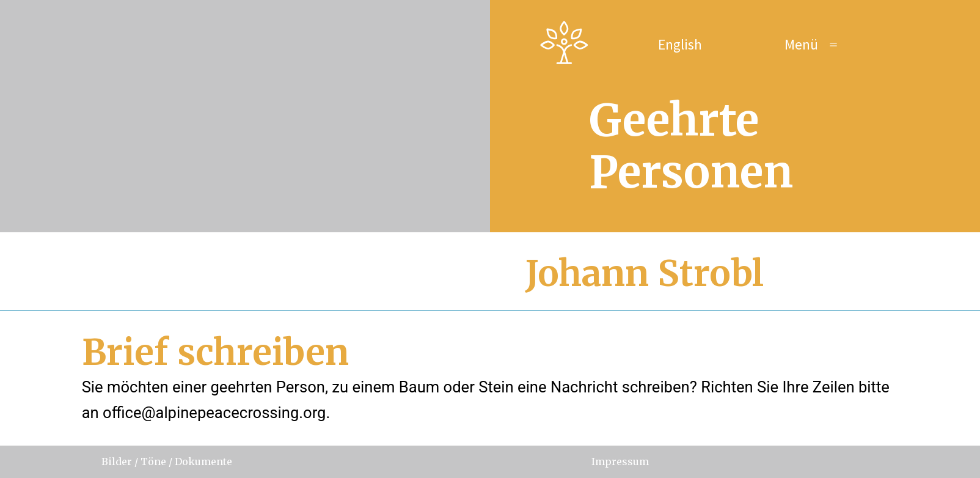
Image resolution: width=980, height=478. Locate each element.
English (680, 44)
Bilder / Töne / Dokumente (167, 461)
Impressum (620, 461)
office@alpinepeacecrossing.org (214, 413)
